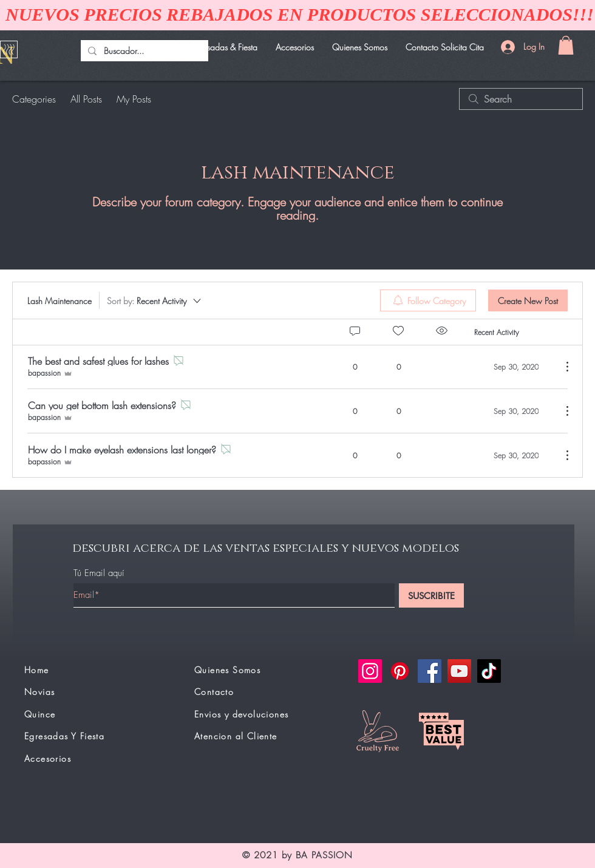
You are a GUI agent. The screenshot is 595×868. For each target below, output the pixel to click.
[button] (566, 45)
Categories (34, 99)
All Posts (86, 99)
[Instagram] (370, 671)
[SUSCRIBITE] (431, 595)
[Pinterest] (400, 671)
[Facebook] (430, 671)
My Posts (134, 99)
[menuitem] (428, 300)
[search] (521, 99)
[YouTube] (459, 671)
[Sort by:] (155, 300)
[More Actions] (561, 367)
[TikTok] (489, 671)
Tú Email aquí (99, 573)
